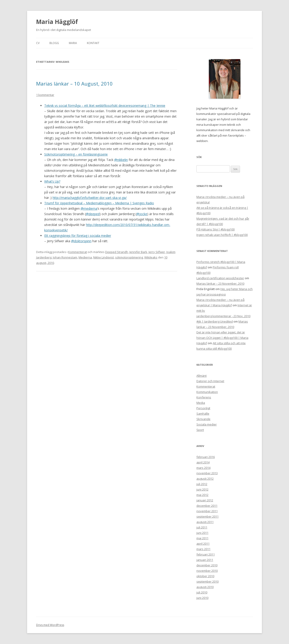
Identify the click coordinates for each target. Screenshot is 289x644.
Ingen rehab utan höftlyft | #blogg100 (222, 235)
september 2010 (207, 581)
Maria (73, 43)
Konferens (204, 397)
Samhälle (203, 414)
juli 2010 (202, 592)
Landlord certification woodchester (220, 278)
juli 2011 (202, 527)
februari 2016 (206, 457)
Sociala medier (207, 424)
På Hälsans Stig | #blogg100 (216, 229)
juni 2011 (202, 533)
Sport (200, 430)
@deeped (93, 214)
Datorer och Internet (210, 381)
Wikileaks (151, 257)
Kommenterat (78, 252)
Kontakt (93, 43)
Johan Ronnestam (65, 257)
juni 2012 (202, 489)
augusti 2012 (205, 479)
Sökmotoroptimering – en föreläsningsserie (76, 154)
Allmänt (202, 376)
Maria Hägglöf (57, 22)
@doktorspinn (81, 241)
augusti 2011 (205, 522)
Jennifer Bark (138, 252)
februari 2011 (206, 554)
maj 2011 (202, 538)
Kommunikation (207, 392)
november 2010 (207, 571)
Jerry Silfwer (157, 252)
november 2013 (207, 473)
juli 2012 (202, 484)
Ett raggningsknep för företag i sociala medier (78, 236)
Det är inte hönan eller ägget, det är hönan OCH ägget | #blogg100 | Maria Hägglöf (222, 338)
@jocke (142, 214)
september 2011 (207, 516)
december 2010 (207, 565)
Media (201, 403)
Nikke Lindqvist (104, 257)
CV (38, 43)
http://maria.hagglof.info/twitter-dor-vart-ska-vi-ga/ (90, 198)
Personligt (203, 408)
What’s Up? (52, 181)
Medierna (85, 257)
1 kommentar (45, 95)
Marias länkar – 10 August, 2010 (74, 84)
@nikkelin (121, 160)
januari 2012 (205, 500)
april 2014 (203, 462)
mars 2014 (203, 468)
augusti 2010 (205, 587)
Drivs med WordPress (50, 625)
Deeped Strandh (117, 252)
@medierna (89, 208)
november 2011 (207, 511)
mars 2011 (203, 549)
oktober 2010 (205, 576)
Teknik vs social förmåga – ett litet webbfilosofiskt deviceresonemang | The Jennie (105, 106)
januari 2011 (205, 560)
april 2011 (203, 544)
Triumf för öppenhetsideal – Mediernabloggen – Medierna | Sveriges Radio (99, 203)
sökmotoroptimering (129, 257)
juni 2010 (202, 598)
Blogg (54, 43)
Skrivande (203, 419)
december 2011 (207, 506)
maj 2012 (202, 495)
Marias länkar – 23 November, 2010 (220, 284)
